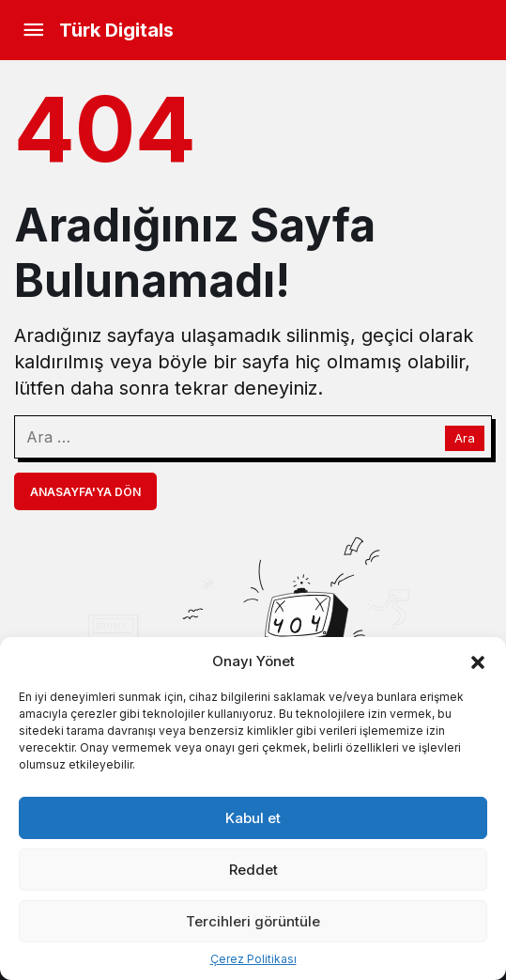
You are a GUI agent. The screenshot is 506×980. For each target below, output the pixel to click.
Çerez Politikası (253, 959)
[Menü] (33, 30)
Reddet (253, 870)
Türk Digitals (116, 30)
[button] (478, 661)
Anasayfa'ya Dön (85, 492)
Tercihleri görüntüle (253, 921)
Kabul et (253, 818)
